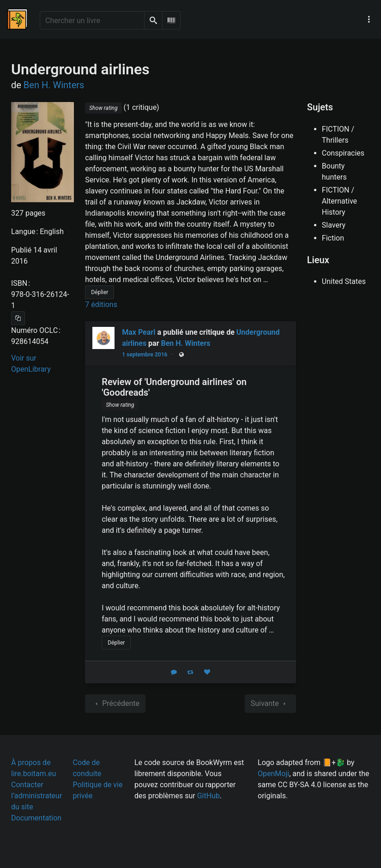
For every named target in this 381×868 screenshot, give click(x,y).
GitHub (209, 796)
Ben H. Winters (186, 343)
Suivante (270, 704)
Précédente (115, 704)
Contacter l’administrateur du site (36, 796)
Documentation (36, 818)
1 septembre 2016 (145, 355)
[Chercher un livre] (92, 20)
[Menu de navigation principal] (369, 19)
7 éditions (101, 304)
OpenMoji (273, 774)
